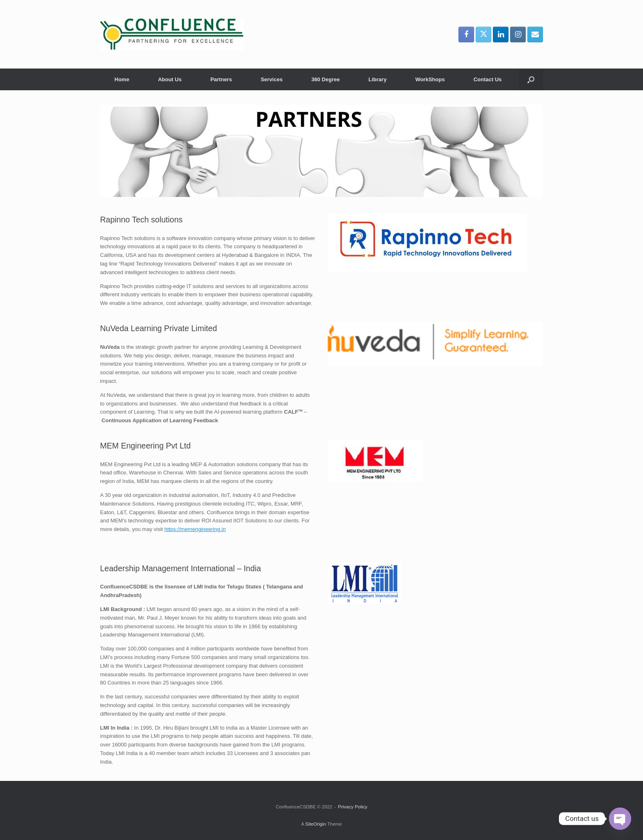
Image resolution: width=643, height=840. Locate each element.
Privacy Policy (353, 807)
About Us (170, 79)
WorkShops (430, 79)
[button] (531, 79)
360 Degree (325, 79)
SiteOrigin (316, 824)
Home (122, 79)
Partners (221, 79)
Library (378, 79)
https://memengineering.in (195, 529)
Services (272, 79)
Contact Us (488, 79)
